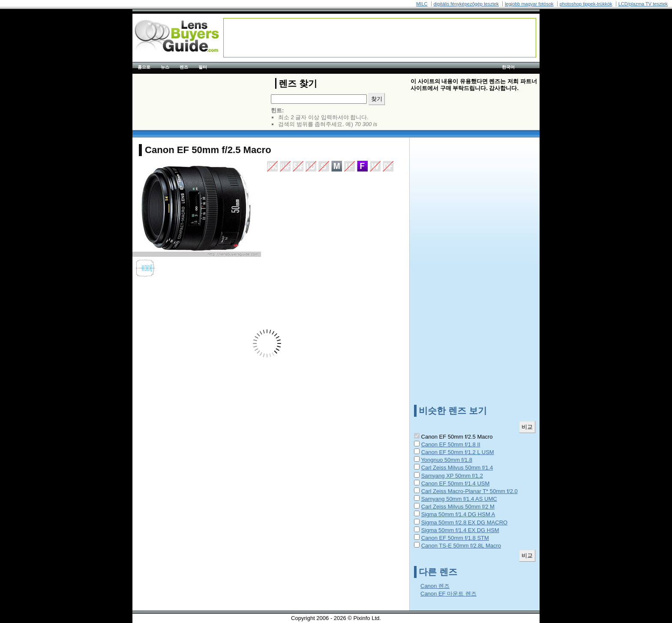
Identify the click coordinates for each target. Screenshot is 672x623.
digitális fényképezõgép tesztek (466, 4)
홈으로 (144, 67)
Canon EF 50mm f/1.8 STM (455, 538)
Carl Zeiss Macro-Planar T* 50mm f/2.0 (469, 491)
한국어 (508, 67)
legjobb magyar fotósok (529, 4)
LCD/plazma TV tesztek (643, 4)
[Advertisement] (380, 38)
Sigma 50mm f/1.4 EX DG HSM (460, 530)
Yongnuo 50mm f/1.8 (447, 460)
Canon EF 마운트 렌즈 (448, 594)
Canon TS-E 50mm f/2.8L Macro (461, 546)
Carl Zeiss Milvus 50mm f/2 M (458, 507)
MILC (422, 4)
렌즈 (184, 67)
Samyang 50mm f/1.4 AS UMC (459, 499)
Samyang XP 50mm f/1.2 (452, 476)
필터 (203, 67)
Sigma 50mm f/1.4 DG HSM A (458, 514)
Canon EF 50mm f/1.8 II (451, 444)
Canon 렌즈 (435, 586)
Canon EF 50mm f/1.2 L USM (458, 452)
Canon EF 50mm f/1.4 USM (456, 483)
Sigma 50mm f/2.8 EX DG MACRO (465, 522)
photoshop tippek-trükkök (586, 4)
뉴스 (165, 67)
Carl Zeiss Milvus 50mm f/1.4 (457, 468)
